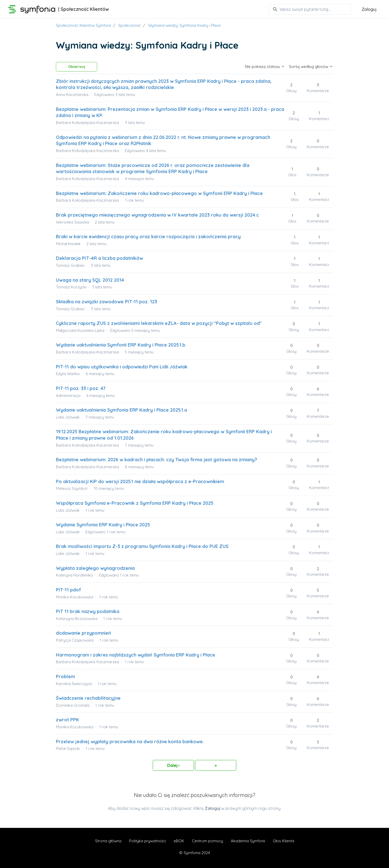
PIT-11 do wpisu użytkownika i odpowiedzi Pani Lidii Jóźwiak (122, 367)
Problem (65, 676)
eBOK (179, 841)
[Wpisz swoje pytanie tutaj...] (310, 9)
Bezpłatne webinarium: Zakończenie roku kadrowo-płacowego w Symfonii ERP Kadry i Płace (159, 193)
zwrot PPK (67, 720)
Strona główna (108, 841)
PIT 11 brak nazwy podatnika (88, 611)
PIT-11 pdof (69, 590)
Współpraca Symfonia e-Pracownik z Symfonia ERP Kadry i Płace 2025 (135, 503)
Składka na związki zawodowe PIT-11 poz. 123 (107, 302)
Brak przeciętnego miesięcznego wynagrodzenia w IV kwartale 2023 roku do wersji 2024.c (157, 215)
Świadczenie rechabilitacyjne (88, 698)
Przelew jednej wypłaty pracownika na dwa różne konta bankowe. (130, 742)
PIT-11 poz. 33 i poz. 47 (81, 388)
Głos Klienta (284, 841)
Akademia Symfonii (248, 841)
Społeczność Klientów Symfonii (83, 25)
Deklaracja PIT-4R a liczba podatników (99, 258)
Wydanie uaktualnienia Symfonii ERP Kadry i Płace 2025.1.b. (121, 345)
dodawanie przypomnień (83, 633)
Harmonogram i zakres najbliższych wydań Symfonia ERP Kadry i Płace (136, 655)
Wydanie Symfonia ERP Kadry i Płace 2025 (103, 525)
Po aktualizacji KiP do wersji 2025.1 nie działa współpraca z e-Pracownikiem (140, 481)
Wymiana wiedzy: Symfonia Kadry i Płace (184, 25)
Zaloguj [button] (369, 9)
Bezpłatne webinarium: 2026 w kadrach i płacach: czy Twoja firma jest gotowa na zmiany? (157, 460)
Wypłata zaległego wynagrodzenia (95, 568)
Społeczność (130, 25)
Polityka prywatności (147, 841)
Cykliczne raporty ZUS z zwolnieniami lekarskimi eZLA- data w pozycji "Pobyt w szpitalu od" (159, 323)
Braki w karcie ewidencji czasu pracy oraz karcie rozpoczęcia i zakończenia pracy (148, 237)
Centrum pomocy (208, 841)
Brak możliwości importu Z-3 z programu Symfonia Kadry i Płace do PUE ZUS (142, 546)
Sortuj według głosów (311, 67)
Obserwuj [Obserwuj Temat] (77, 67)
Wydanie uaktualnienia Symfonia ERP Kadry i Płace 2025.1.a (121, 410)
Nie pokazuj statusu (265, 67)
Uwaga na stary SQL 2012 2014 (90, 280)
